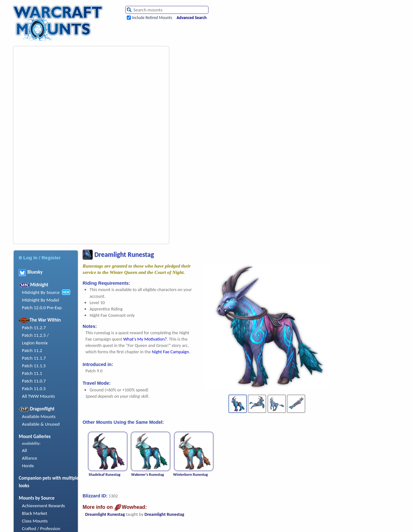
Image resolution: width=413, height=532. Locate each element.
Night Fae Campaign (170, 352)
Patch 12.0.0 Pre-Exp (42, 308)
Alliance (30, 458)
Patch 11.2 (32, 350)
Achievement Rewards (44, 506)
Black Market (35, 513)
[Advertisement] (56, 145)
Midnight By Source (41, 292)
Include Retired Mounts (152, 18)
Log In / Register (40, 258)
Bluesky (31, 272)
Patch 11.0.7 (34, 381)
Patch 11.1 (32, 373)
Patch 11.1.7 (34, 358)
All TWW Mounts (38, 396)
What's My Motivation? (145, 339)
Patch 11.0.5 (34, 389)
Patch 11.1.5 (34, 366)
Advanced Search (192, 18)
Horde (28, 466)
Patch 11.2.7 (34, 328)
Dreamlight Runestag (105, 514)
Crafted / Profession (41, 529)
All (24, 450)
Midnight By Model (41, 300)
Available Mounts (39, 416)
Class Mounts (35, 521)
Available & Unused (41, 424)
